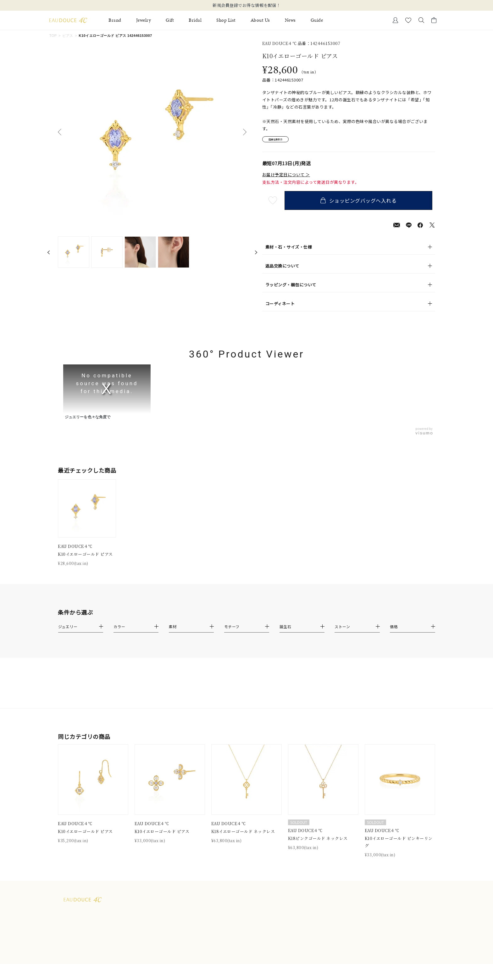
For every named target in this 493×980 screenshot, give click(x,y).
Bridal (195, 20)
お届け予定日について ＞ (286, 177)
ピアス (68, 36)
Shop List (226, 20)
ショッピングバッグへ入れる (361, 202)
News (290, 20)
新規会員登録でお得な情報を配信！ (246, 5)
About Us (260, 20)
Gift (170, 20)
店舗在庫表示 (280, 141)
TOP (53, 36)
